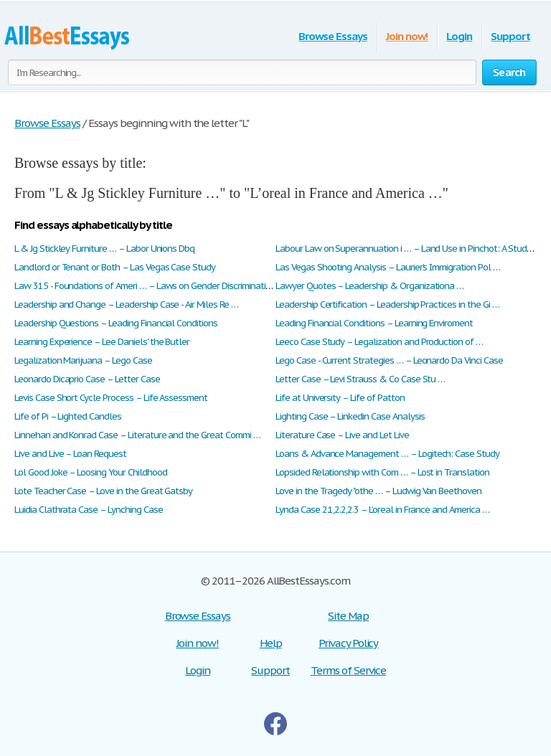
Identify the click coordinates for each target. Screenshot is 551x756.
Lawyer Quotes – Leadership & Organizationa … (369, 286)
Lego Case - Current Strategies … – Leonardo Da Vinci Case (389, 360)
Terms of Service (348, 670)
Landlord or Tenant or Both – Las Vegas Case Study (115, 267)
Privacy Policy (348, 643)
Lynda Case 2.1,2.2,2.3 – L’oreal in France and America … (382, 510)
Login (459, 36)
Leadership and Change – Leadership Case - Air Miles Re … (126, 304)
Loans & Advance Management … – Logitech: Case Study (387, 454)
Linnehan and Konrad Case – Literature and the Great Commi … (137, 435)
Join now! (407, 36)
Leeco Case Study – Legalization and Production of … (379, 342)
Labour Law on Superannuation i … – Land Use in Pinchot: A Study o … (411, 249)
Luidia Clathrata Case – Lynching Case (89, 510)
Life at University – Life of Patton (340, 398)
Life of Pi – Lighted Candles (68, 416)
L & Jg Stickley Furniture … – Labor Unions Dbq (104, 249)
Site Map (348, 616)
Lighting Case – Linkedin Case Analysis (350, 416)
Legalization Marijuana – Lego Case (83, 360)
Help (271, 643)
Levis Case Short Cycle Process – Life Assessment (111, 398)
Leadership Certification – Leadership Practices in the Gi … (387, 304)
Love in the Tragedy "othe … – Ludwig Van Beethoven (378, 491)
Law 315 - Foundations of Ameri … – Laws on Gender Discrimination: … (150, 286)
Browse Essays (333, 36)
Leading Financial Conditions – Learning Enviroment (374, 323)
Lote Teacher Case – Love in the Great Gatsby (103, 491)
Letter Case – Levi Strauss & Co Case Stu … (360, 379)
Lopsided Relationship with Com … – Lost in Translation (382, 472)
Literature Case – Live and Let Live (342, 435)
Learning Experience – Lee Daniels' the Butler (102, 342)
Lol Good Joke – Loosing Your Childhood (90, 472)
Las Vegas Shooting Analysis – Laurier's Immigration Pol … (388, 267)
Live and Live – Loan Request (70, 454)
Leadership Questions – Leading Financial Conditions (116, 323)
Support (510, 36)
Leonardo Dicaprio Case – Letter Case (87, 379)
